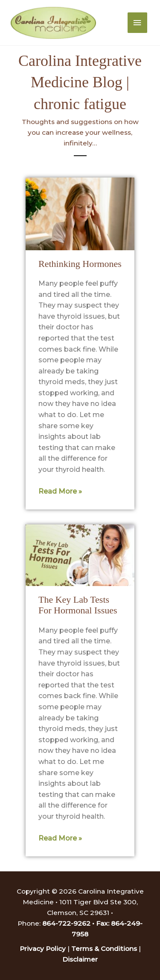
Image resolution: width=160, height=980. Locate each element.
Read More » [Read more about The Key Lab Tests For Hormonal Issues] (60, 838)
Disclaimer (80, 959)
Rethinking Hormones (80, 264)
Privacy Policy (43, 949)
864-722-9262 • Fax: (77, 923)
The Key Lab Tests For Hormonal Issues (78, 605)
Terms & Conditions (104, 949)
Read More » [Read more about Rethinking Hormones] (60, 491)
